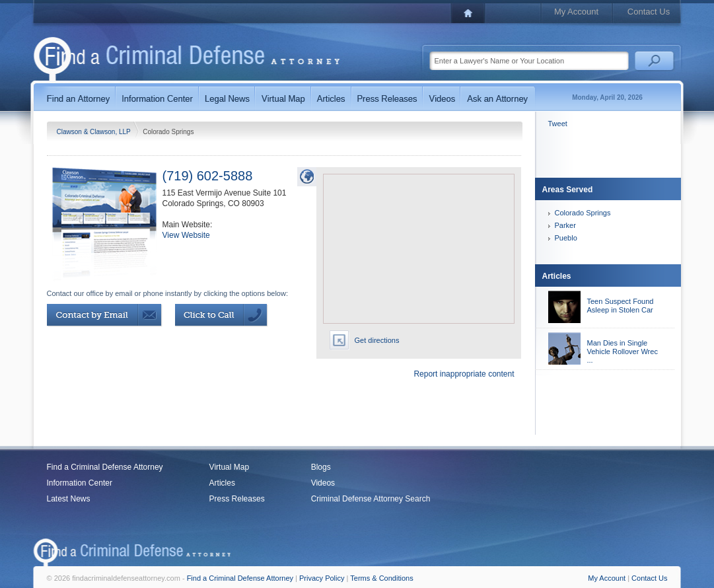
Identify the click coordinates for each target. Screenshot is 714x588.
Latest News (69, 499)
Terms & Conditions (381, 578)
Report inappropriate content (464, 374)
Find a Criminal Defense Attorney (105, 467)
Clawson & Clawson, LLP (95, 132)
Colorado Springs (583, 213)
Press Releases (237, 499)
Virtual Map (229, 467)
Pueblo (566, 238)
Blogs (321, 467)
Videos (323, 483)
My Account (576, 12)
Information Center (80, 483)
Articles (222, 483)
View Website (186, 235)
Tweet (558, 124)
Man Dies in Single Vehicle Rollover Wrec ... (623, 351)
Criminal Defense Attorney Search (371, 499)
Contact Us (649, 12)
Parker (565, 225)
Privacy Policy (322, 578)
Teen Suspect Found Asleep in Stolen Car (621, 306)
